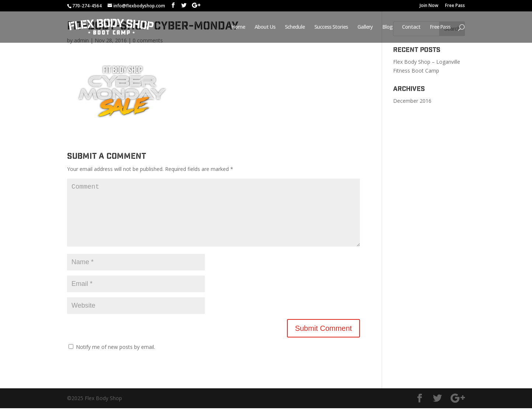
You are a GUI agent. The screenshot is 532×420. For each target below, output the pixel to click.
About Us (265, 27)
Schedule (295, 27)
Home (238, 27)
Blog (387, 27)
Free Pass (455, 6)
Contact (411, 27)
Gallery (365, 27)
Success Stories (331, 27)
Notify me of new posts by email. (115, 359)
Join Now (429, 6)
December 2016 (412, 101)
